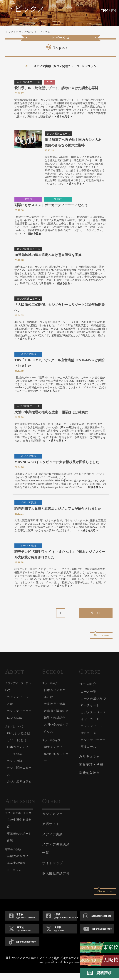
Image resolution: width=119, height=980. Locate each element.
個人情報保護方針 (56, 880)
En (113, 11)
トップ (9, 32)
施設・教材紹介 (56, 724)
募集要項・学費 (91, 765)
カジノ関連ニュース (66, 66)
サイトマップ (53, 870)
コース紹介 (88, 684)
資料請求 (99, 973)
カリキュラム (89, 756)
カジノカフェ (53, 821)
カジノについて (25, 32)
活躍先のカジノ (19, 863)
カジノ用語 (16, 761)
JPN (104, 11)
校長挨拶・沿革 (56, 704)
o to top (101, 635)
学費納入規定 (89, 773)
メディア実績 (42, 66)
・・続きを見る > (62, 116)
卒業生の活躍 (17, 870)
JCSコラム (89, 66)
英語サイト (51, 831)
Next (96, 613)
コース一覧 (90, 692)
